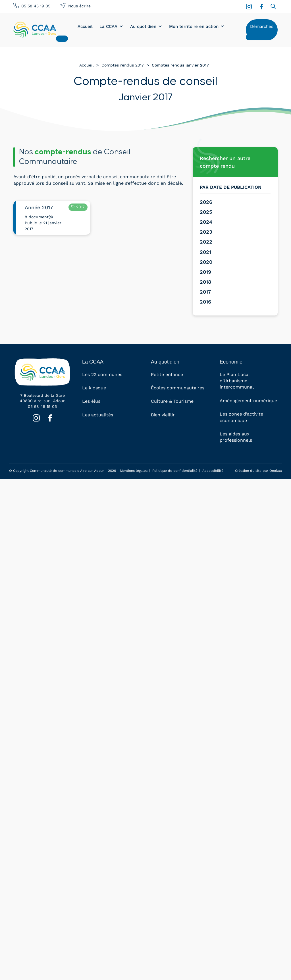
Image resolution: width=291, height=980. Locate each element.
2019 (205, 272)
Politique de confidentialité (175, 471)
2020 (206, 262)
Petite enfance (167, 374)
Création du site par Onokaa (258, 471)
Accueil (85, 26)
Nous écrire (79, 6)
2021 (205, 252)
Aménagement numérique (248, 401)
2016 (205, 302)
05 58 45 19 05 (36, 6)
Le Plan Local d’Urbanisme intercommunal (237, 381)
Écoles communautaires (178, 388)
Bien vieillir (163, 415)
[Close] (62, 39)
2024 (206, 222)
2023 (206, 232)
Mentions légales (134, 471)
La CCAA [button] (111, 26)
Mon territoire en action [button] (197, 26)
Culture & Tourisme (172, 401)
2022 (206, 242)
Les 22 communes (102, 374)
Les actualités (98, 415)
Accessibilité (213, 471)
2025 (206, 212)
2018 (205, 282)
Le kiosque (94, 388)
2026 (206, 202)
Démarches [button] (262, 26)
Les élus (91, 401)
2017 (205, 292)
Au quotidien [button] (146, 26)
